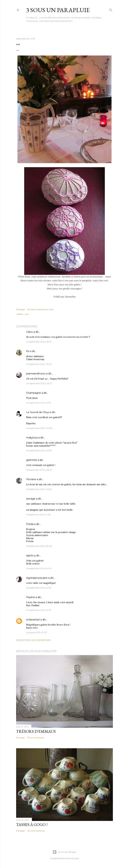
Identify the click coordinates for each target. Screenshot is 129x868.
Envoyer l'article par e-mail (40, 309)
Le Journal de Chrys (38, 412)
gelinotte (32, 460)
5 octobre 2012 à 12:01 (37, 632)
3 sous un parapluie (58, 10)
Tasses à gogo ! (32, 825)
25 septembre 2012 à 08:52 (39, 489)
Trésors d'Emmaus (36, 731)
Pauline (31, 597)
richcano (75, 858)
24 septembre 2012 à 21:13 (39, 403)
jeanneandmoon (36, 374)
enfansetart (33, 620)
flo (28, 351)
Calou (29, 332)
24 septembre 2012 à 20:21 (39, 383)
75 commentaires (36, 738)
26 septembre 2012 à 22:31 (39, 588)
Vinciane (31, 479)
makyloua (32, 438)
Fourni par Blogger (64, 852)
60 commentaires (36, 831)
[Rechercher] (111, 9)
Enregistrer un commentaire (33, 640)
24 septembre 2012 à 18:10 (39, 342)
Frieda (30, 524)
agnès (30, 556)
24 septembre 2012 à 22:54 (39, 450)
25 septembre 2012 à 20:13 (39, 568)
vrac (27, 314)
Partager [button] (20, 309)
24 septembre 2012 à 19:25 (39, 364)
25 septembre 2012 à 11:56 (38, 515)
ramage (31, 499)
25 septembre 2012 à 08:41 (39, 470)
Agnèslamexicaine (37, 578)
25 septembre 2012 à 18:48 (39, 546)
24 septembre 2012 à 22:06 (39, 428)
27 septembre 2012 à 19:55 (39, 610)
